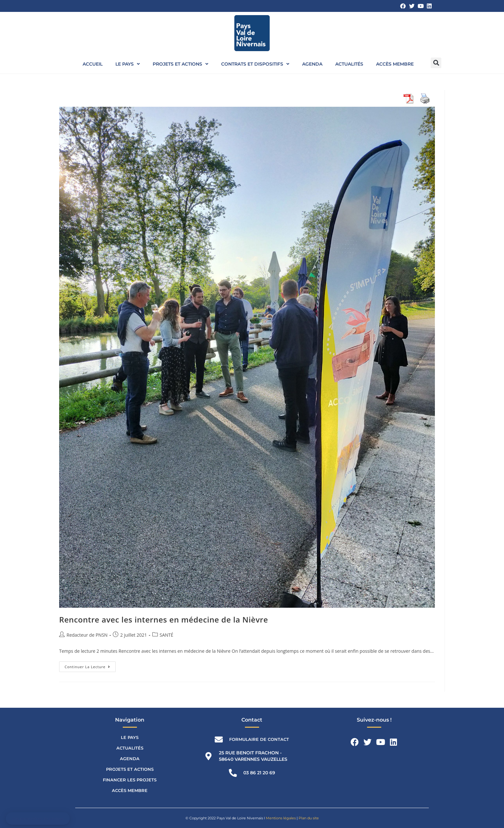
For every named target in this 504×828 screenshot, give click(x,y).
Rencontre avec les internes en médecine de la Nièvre (164, 619)
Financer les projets (130, 780)
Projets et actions (180, 64)
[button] (436, 63)
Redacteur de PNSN (87, 635)
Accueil (93, 64)
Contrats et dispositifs (255, 64)
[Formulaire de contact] (219, 739)
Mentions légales (281, 818)
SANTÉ (167, 635)
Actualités (349, 64)
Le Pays (128, 64)
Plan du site (309, 818)
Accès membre (395, 64)
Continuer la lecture (90, 665)
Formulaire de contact (259, 739)
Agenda (312, 64)
